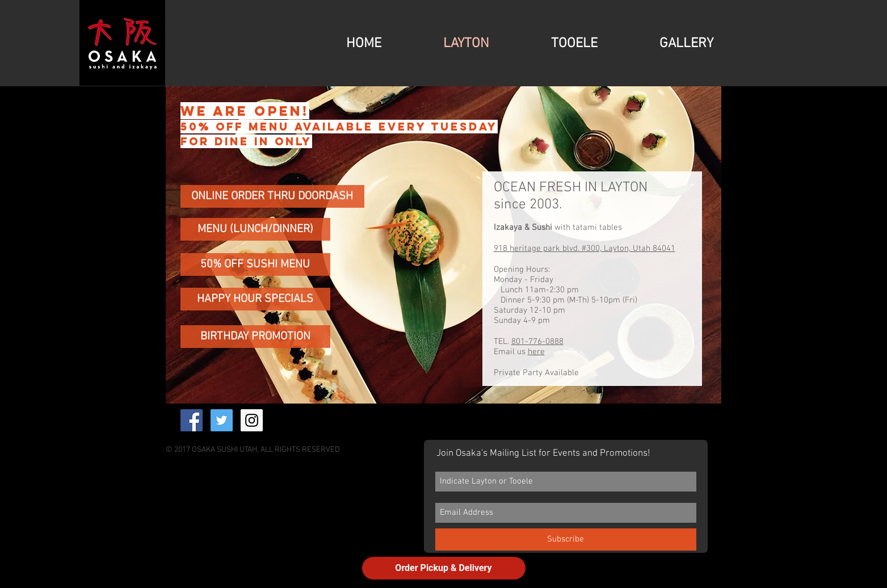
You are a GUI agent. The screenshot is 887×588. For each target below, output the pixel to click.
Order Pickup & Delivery (443, 568)
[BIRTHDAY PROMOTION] (255, 337)
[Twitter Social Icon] (222, 420)
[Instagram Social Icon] (252, 420)
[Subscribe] (566, 539)
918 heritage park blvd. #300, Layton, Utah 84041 (585, 249)
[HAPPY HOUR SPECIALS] (255, 299)
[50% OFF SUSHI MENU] (255, 264)
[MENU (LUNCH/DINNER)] (255, 229)
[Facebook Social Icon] (192, 420)
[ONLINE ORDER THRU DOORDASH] (272, 196)
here (536, 352)
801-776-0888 (537, 342)
